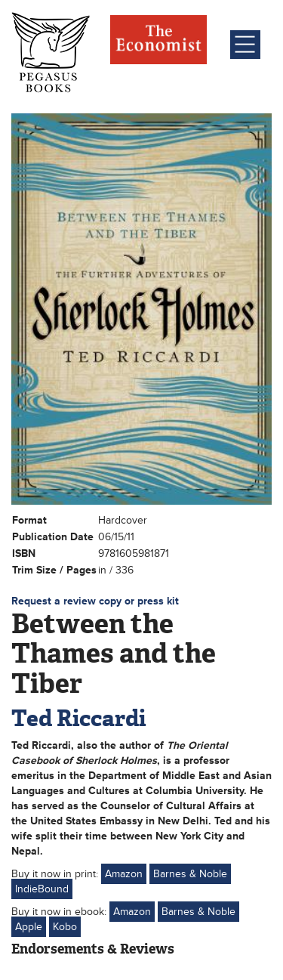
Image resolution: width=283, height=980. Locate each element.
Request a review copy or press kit (95, 601)
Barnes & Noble (190, 874)
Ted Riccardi (78, 718)
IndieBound (42, 889)
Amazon (124, 874)
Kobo (65, 927)
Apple (29, 927)
